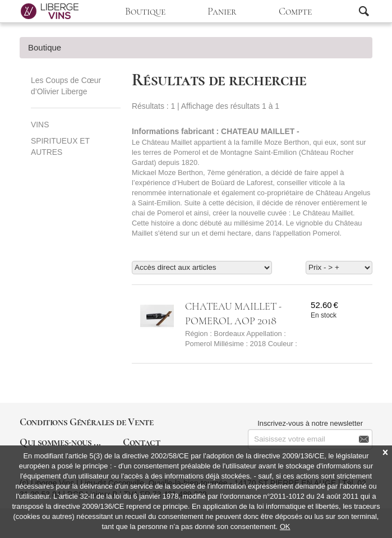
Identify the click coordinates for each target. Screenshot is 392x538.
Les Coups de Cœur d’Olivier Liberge (66, 86)
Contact (141, 442)
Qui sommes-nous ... (60, 442)
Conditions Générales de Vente (87, 422)
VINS (40, 125)
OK (285, 526)
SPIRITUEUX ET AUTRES (60, 146)
